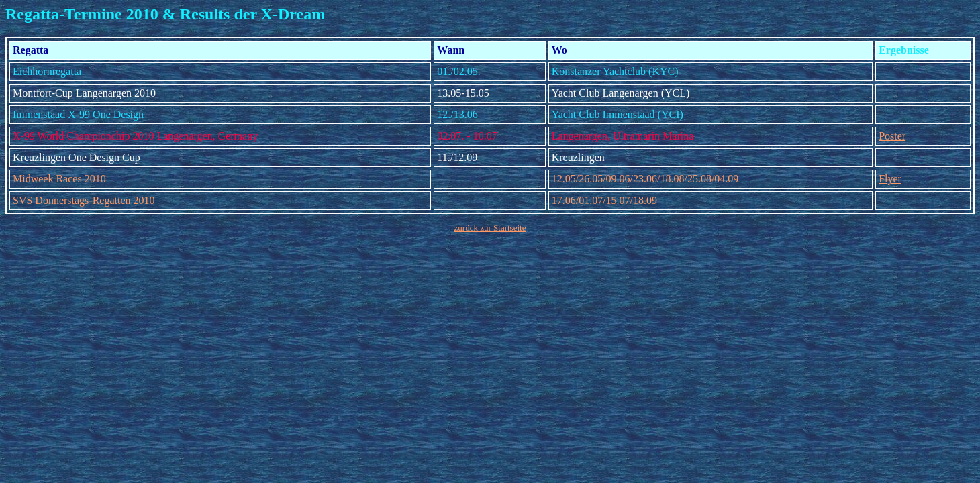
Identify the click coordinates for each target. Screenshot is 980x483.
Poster (892, 136)
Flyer (890, 179)
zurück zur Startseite (490, 228)
